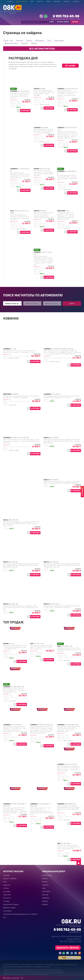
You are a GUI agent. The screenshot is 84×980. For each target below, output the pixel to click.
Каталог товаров (22, 2)
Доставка (57, 2)
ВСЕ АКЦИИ (70, 66)
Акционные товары (11, 904)
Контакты (76, 2)
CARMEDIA (46, 898)
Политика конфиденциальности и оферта (20, 914)
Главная (10, 2)
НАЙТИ (52, 22)
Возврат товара (9, 908)
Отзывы (6, 901)
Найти (72, 304)
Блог (32, 2)
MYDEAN (45, 904)
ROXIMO (45, 882)
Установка (7, 911)
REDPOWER (46, 891)
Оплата (48, 2)
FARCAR (45, 879)
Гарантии (67, 2)
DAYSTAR (45, 895)
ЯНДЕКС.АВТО (47, 875)
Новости (40, 2)
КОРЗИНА (74, 22)
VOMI (44, 888)
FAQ (4, 917)
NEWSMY (45, 901)
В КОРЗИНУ (25, 111)
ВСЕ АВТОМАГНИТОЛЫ (42, 49)
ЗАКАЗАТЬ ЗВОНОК (63, 22)
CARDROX (45, 885)
